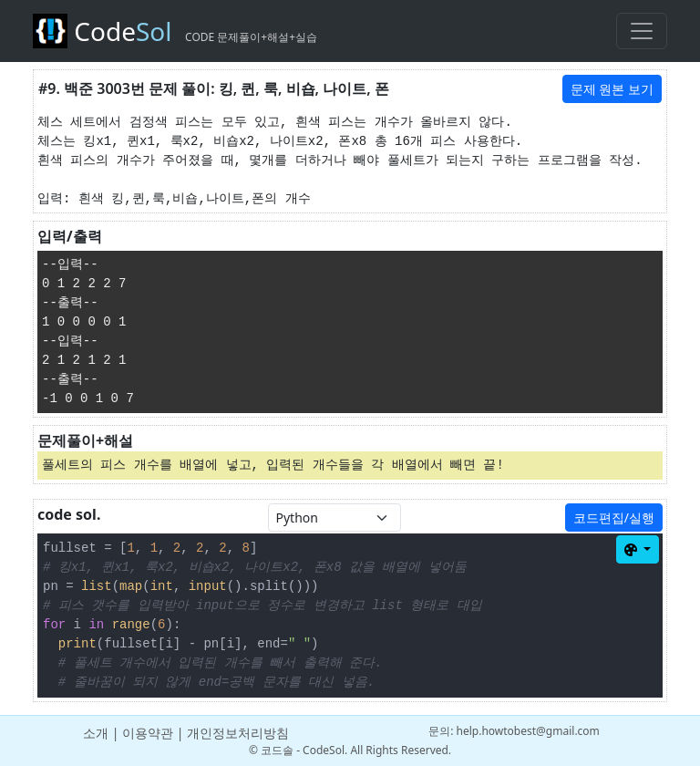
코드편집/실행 (614, 518)
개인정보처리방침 (238, 733)
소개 (96, 733)
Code (175, 31)
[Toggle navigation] (642, 31)
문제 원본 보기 (612, 89)
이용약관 (148, 733)
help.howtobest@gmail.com (528, 731)
